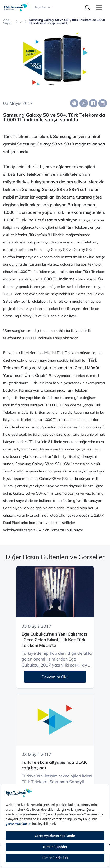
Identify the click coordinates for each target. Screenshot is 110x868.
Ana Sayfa (7, 22)
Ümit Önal (34, 375)
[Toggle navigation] (99, 8)
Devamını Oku (55, 677)
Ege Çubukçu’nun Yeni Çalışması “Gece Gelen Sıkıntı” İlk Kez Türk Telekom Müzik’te (54, 640)
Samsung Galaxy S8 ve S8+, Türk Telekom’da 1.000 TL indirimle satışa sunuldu (67, 22)
